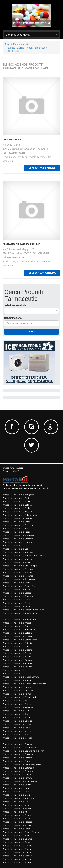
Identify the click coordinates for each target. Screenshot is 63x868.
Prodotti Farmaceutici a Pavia (16, 819)
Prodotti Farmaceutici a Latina (16, 791)
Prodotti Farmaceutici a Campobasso (20, 640)
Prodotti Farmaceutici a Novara (17, 687)
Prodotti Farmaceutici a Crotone (17, 650)
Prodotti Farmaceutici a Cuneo (17, 775)
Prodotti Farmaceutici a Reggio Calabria (21, 832)
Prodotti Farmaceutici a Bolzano (17, 758)
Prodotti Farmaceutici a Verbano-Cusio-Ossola (24, 610)
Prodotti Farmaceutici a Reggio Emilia (20, 586)
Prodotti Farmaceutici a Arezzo (17, 623)
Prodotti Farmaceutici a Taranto (17, 846)
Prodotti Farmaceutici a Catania (17, 643)
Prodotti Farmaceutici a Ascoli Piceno (20, 747)
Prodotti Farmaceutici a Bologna (17, 633)
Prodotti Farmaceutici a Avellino (17, 501)
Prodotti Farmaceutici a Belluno (17, 505)
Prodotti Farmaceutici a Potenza (17, 704)
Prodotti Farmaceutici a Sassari (17, 593)
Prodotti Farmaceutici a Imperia (17, 663)
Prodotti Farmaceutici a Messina (18, 680)
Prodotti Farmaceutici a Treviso (17, 728)
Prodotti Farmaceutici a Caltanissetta (20, 515)
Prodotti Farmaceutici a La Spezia (18, 667)
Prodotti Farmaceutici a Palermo (18, 569)
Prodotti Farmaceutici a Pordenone (19, 579)
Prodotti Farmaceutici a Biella (16, 508)
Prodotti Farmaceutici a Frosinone (18, 535)
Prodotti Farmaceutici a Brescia (17, 512)
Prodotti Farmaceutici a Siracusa (18, 596)
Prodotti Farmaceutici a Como (16, 646)
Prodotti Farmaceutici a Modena (17, 559)
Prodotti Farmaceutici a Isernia (17, 788)
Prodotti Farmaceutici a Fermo (17, 653)
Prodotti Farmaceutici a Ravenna (18, 707)
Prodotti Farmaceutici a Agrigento (18, 495)
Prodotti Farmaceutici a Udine (16, 606)
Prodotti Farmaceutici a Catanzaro (18, 768)
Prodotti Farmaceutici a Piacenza (18, 576)
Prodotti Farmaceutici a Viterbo (17, 863)
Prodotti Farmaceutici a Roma (16, 589)
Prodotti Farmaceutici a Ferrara (17, 778)
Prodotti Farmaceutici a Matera (17, 802)
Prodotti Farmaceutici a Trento (17, 603)
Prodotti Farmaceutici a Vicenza (17, 738)
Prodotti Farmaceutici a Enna (16, 528)
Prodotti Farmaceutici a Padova (17, 815)
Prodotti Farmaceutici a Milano (17, 805)
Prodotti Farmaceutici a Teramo (17, 600)
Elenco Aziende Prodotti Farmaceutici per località (25, 488)
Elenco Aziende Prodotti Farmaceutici (28, 48)
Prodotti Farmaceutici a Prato (16, 829)
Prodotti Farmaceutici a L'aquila (17, 542)
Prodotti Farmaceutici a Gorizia (17, 785)
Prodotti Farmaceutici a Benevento (19, 630)
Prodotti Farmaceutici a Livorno (17, 795)
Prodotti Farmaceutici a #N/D (16, 562)
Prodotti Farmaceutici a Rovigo (17, 714)
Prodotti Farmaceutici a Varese (17, 731)
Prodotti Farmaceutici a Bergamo (18, 754)
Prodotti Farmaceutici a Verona (17, 859)
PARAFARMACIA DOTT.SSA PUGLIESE (21, 244)
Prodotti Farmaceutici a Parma (17, 694)
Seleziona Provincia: (16, 305)
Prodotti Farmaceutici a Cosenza (18, 771)
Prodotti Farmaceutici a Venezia (17, 856)
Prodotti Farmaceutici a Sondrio (17, 721)
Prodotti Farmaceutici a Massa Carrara (21, 677)
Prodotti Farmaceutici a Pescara (17, 822)
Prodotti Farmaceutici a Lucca (16, 674)
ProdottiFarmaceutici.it (17, 44)
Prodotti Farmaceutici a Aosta (16, 498)
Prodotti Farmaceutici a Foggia (17, 657)
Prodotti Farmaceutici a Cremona (18, 525)
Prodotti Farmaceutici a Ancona (17, 744)
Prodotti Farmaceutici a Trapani (17, 849)
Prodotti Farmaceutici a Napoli (17, 808)
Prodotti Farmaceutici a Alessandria (19, 619)
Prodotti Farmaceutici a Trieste (17, 852)
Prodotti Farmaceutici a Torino (17, 724)
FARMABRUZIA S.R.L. (13, 140)
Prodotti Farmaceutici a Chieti (16, 522)
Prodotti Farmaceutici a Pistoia (17, 825)
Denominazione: (13, 318)
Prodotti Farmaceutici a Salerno (17, 839)
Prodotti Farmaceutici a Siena (16, 842)
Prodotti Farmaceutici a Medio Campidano (22, 556)
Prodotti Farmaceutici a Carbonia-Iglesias (22, 764)
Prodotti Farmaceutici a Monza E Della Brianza (24, 684)
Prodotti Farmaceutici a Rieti (16, 711)
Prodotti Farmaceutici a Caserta (17, 518)
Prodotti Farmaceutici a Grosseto (18, 539)
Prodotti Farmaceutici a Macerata (18, 798)
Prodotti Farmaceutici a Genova (17, 660)
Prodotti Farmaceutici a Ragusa (17, 583)
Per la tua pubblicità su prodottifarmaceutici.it (24, 485)
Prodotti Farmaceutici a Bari (16, 626)
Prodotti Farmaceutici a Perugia (17, 572)
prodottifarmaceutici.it (13, 468)
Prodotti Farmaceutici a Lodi (16, 549)
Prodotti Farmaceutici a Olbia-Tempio (20, 566)
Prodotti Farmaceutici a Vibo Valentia (20, 613)
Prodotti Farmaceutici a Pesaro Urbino (20, 697)
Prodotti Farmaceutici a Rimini (16, 835)
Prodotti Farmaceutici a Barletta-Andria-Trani (24, 751)
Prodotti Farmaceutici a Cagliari (17, 761)
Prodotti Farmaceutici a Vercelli (17, 734)
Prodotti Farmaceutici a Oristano (18, 690)
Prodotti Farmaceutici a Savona (17, 717)
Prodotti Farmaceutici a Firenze (17, 532)
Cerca (32, 332)
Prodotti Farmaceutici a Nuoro (17, 812)
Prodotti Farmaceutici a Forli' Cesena (20, 781)
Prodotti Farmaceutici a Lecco (16, 670)
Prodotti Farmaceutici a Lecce (16, 545)
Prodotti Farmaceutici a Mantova (18, 552)
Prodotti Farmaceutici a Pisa (16, 701)
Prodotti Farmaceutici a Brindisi (17, 636)
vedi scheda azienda (42, 168)
